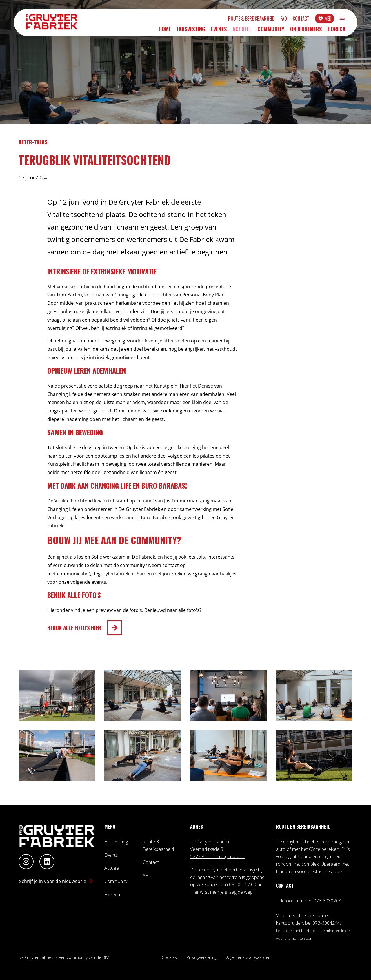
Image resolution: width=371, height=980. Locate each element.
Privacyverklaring (202, 957)
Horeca (337, 31)
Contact (272, 19)
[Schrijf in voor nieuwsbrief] (91, 881)
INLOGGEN (328, 19)
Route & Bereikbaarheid (223, 19)
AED (299, 19)
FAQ (255, 19)
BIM (106, 957)
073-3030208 (327, 901)
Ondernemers (306, 31)
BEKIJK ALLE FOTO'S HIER (74, 628)
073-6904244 (326, 923)
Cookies (169, 957)
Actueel (242, 31)
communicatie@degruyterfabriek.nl (96, 574)
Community (271, 31)
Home (165, 31)
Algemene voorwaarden (248, 957)
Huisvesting (191, 31)
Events (219, 31)
